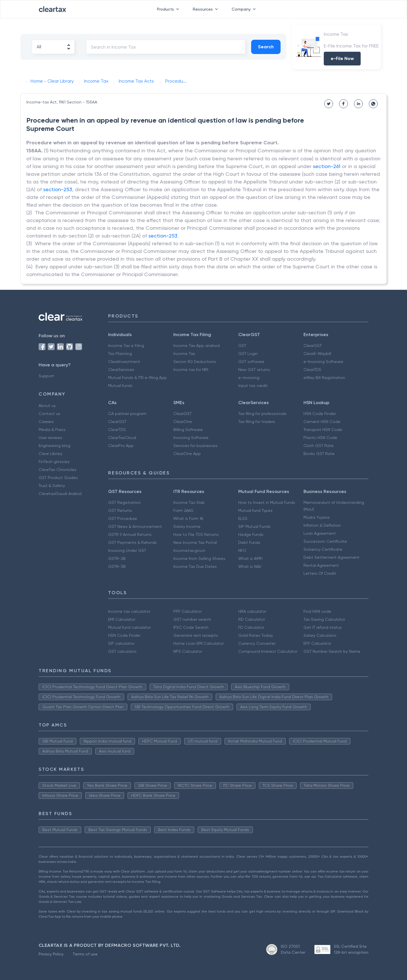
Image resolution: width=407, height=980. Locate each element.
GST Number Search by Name (332, 651)
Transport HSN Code (323, 430)
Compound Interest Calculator (268, 651)
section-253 (58, 189)
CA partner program (127, 414)
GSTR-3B (117, 566)
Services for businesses (195, 446)
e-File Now (342, 58)
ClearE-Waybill (317, 354)
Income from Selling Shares (199, 558)
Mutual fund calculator (129, 627)
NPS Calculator (188, 651)
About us (47, 406)
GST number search (192, 619)
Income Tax (184, 354)
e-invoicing (249, 378)
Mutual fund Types (255, 510)
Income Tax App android (196, 346)
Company (245, 9)
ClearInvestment (124, 362)
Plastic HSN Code (320, 438)
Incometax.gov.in (189, 550)
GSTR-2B (117, 558)
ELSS (243, 518)
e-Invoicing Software (323, 362)
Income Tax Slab (189, 502)
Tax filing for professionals (262, 414)
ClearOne (183, 422)
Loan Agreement (320, 533)
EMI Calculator (122, 619)
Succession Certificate (325, 541)
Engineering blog (54, 446)
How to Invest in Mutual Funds (267, 502)
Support (46, 376)
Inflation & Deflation (322, 525)
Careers (46, 422)
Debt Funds (249, 542)
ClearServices (121, 370)
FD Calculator (251, 627)
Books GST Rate (319, 454)
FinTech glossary (54, 462)
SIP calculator (121, 643)
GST (242, 346)
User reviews (50, 438)
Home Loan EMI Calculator (198, 643)
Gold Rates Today (256, 635)
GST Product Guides (58, 478)
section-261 (327, 166)
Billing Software (188, 430)
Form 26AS (183, 510)
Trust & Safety (52, 486)
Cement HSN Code (322, 422)
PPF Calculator (187, 611)
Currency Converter (257, 643)
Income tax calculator (129, 611)
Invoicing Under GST (127, 550)
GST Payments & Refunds (132, 542)
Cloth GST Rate (319, 446)
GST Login (248, 354)
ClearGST (313, 346)
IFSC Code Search (191, 627)
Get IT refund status (323, 627)
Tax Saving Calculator (324, 619)
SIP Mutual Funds (254, 526)
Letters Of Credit (320, 573)
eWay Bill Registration (324, 378)
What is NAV (250, 566)
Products (169, 9)
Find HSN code (317, 611)
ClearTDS (312, 370)
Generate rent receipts (196, 635)
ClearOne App (187, 454)
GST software (251, 362)
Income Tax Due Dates (195, 566)
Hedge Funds (251, 534)
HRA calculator (252, 611)
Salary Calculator (320, 635)
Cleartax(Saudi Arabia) (60, 494)
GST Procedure (123, 518)
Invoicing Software (191, 438)
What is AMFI (250, 558)
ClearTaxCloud (122, 438)
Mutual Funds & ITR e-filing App (137, 378)
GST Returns (120, 510)
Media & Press (52, 430)
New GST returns (254, 370)
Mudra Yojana (316, 517)
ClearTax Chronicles (57, 470)
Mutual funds (120, 386)
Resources (207, 9)
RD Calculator (252, 619)
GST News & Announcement (135, 526)
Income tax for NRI (191, 370)
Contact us (49, 414)
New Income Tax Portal (195, 542)
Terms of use (85, 954)
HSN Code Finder (320, 414)
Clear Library (50, 454)
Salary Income (187, 526)
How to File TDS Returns (196, 534)
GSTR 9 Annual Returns (130, 534)
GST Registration (124, 502)
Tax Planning (120, 354)
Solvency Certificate (323, 549)
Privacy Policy (51, 954)
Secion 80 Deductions (195, 362)
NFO (242, 550)
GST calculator (122, 651)
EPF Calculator (317, 643)
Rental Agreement (321, 565)
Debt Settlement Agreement (331, 557)
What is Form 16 (188, 518)
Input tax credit (253, 386)
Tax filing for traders (257, 422)
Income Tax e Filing (126, 346)
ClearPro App (121, 446)
